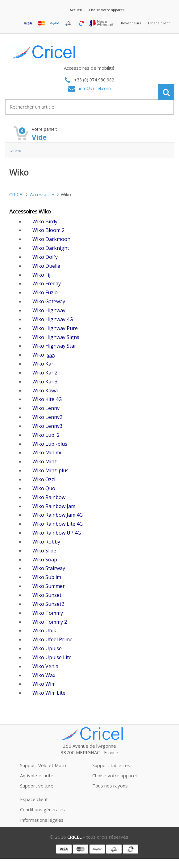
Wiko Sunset (47, 595)
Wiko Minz (45, 461)
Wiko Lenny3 (47, 426)
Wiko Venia (45, 666)
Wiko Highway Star (54, 346)
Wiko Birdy (45, 221)
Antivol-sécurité (37, 775)
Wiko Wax (44, 675)
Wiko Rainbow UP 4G (57, 533)
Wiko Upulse (47, 648)
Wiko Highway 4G (53, 319)
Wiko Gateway (49, 301)
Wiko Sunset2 (48, 604)
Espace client (159, 23)
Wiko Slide (44, 551)
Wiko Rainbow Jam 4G (58, 515)
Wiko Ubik (44, 630)
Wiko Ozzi (44, 479)
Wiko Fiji (42, 275)
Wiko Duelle (46, 266)
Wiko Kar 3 (45, 382)
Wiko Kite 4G (47, 399)
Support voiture (37, 786)
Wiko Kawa (45, 391)
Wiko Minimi (47, 453)
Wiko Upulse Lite (52, 657)
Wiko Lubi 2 (46, 435)
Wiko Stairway (49, 568)
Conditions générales (42, 809)
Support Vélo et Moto (43, 765)
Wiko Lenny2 (47, 417)
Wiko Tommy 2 (50, 622)
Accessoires (43, 194)
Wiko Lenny (46, 408)
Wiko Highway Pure (55, 328)
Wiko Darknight (51, 248)
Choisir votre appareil (107, 10)
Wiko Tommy (48, 613)
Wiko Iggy (44, 355)
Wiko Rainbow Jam (54, 506)
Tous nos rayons (110, 786)
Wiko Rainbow (49, 497)
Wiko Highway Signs (56, 337)
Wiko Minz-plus (50, 470)
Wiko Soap (45, 560)
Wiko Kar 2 (45, 373)
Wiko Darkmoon (51, 239)
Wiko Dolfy (45, 257)
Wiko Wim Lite (49, 693)
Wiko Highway (49, 310)
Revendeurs (131, 23)
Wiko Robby (46, 542)
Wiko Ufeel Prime (52, 639)
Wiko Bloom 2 (48, 230)
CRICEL (17, 194)
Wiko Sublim (47, 577)
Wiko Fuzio (45, 292)
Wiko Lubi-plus (50, 444)
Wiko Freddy (47, 283)
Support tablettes (111, 765)
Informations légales (42, 820)
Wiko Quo (44, 488)
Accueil (76, 10)
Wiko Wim (44, 684)
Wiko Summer (49, 586)
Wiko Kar (43, 364)
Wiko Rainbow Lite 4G (58, 524)
